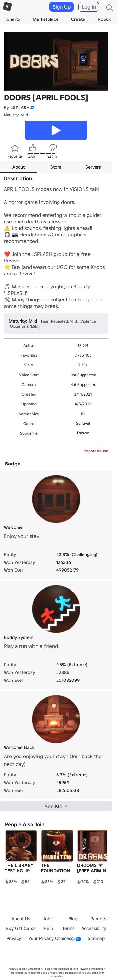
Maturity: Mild (16, 115)
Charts (13, 19)
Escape (83, 433)
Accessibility (94, 928)
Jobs (48, 919)
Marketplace (46, 19)
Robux (104, 19)
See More (56, 806)
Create (78, 19)
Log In (89, 7)
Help (48, 928)
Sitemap (96, 938)
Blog (73, 919)
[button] (32, 108)
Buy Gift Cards (21, 928)
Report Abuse (96, 451)
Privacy (14, 938)
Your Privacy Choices (55, 938)
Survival (83, 423)
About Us (21, 919)
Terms (69, 928)
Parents (98, 919)
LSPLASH (20, 108)
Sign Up (62, 7)
